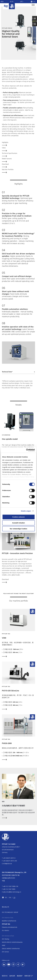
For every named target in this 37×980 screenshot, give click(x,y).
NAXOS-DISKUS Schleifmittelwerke (12, 942)
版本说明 (12, 976)
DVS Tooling (6, 939)
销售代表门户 (29, 976)
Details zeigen (26, 511)
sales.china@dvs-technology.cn (12, 892)
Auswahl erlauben (18, 523)
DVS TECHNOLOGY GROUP (10, 912)
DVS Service (5, 952)
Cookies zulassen (19, 517)
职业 (2, 1)
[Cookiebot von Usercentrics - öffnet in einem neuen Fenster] (26, 450)
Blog (12, 1)
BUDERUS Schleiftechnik (9, 921)
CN (14, 898)
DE (6, 898)
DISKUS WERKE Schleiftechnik (11, 949)
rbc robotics (5, 930)
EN (10, 898)
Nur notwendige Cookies (19, 529)
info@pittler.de (7, 864)
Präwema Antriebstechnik (10, 927)
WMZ (4, 945)
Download (5, 579)
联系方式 (5, 976)
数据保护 (20, 976)
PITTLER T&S (6, 924)
